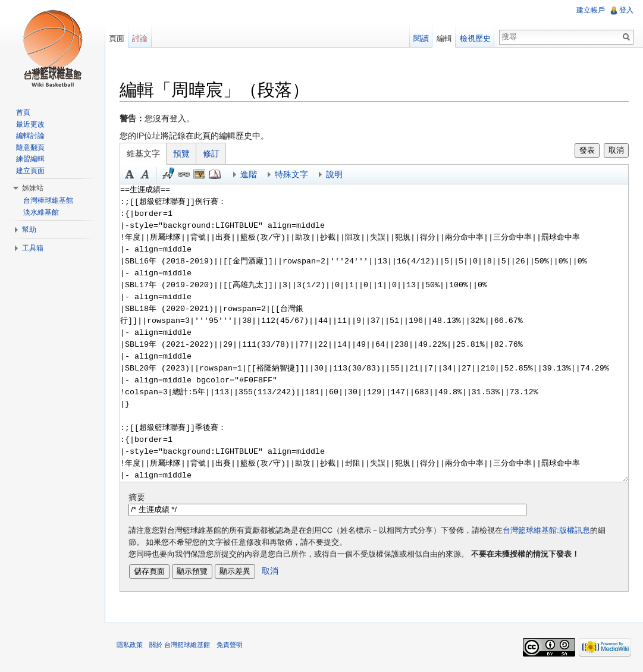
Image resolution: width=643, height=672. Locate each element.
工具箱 (33, 248)
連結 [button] (184, 174)
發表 (587, 150)
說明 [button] (334, 174)
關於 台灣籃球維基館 (180, 645)
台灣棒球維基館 (48, 200)
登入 (626, 10)
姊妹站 (33, 188)
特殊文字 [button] (291, 174)
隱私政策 (130, 645)
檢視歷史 (475, 38)
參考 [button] (215, 174)
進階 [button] (249, 174)
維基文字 (143, 153)
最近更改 (30, 124)
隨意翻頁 (30, 147)
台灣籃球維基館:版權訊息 (546, 530)
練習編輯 (30, 159)
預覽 (181, 153)
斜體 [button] (145, 174)
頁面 (117, 38)
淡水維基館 (41, 212)
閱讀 (421, 38)
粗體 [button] (130, 174)
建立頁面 (30, 171)
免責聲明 (230, 645)
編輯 (444, 38)
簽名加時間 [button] (168, 174)
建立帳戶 (591, 10)
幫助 (29, 230)
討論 (140, 38)
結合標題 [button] (199, 174)
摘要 (137, 497)
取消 (616, 150)
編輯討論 (30, 136)
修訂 (211, 153)
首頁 (23, 112)
